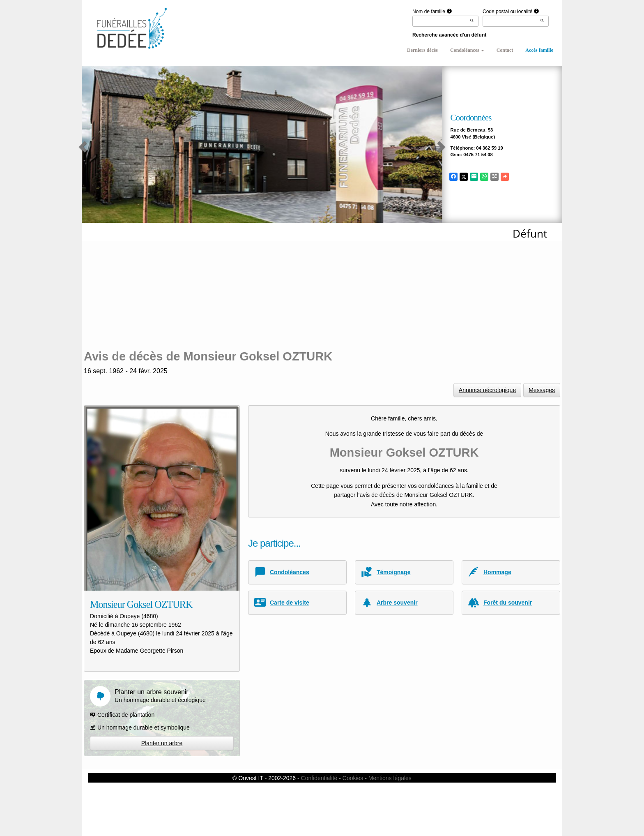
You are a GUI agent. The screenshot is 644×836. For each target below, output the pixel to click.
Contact (505, 50)
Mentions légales (390, 778)
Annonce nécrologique (487, 390)
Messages (542, 390)
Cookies (353, 778)
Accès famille (539, 50)
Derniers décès (422, 50)
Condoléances (467, 50)
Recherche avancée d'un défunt (449, 35)
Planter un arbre (162, 743)
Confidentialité (319, 778)
